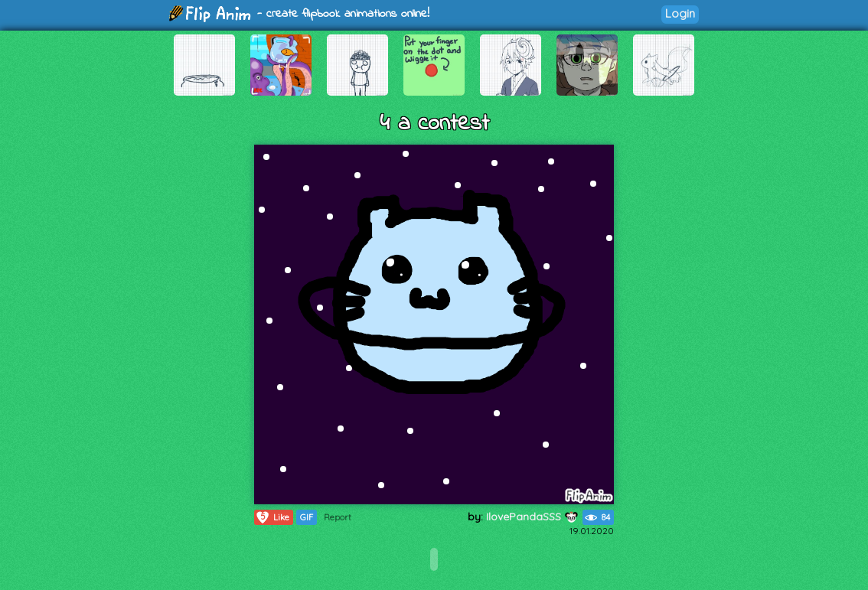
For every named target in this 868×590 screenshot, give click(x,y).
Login (680, 13)
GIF (307, 517)
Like (272, 517)
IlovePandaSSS (533, 517)
